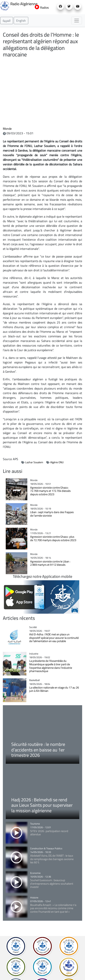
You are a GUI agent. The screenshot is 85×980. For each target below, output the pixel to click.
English (21, 21)
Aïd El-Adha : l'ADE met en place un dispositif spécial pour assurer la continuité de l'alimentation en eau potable (54, 638)
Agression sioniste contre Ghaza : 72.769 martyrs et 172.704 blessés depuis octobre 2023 (50, 491)
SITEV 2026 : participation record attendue (49, 833)
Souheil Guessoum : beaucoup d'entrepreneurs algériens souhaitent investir (52, 883)
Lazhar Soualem (34, 462)
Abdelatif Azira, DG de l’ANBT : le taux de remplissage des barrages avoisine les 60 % (52, 859)
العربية (7, 21)
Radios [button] (42, 7)
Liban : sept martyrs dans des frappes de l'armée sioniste (52, 514)
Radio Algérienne (17, 5)
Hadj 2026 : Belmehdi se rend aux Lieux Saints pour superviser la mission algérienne (42, 805)
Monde (7, 129)
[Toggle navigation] (77, 21)
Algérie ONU (57, 462)
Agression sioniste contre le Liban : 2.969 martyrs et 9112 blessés (50, 563)
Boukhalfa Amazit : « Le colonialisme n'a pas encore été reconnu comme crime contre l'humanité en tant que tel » (53, 908)
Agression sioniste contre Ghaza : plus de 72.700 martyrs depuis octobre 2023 (53, 538)
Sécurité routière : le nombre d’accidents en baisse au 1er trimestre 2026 (38, 750)
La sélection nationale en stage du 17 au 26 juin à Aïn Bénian (54, 689)
